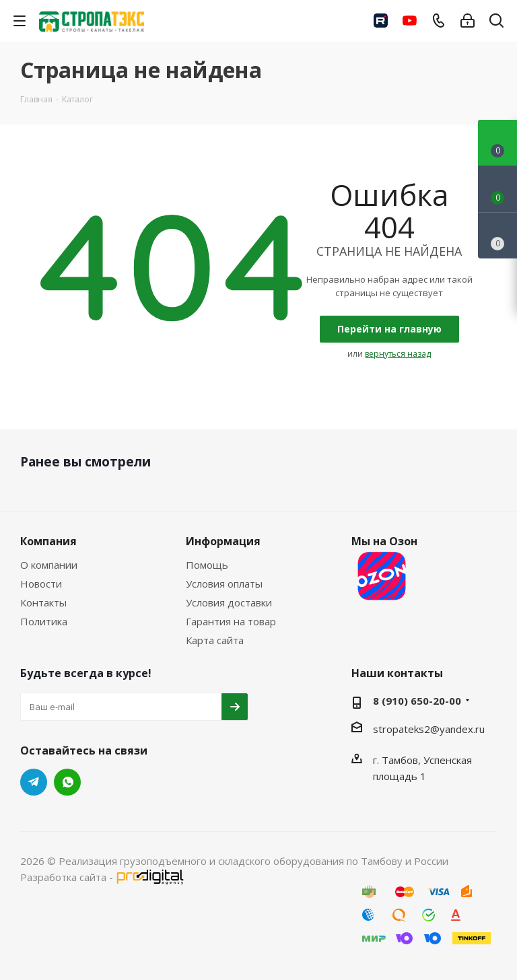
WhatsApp (67, 782)
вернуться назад (398, 354)
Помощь (207, 565)
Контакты (43, 602)
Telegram (34, 782)
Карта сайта (215, 640)
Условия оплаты (224, 584)
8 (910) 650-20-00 (417, 701)
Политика (44, 621)
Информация (223, 541)
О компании (49, 565)
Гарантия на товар (231, 621)
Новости (41, 584)
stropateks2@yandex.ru (429, 729)
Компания (48, 541)
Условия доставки (229, 602)
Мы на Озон (384, 569)
